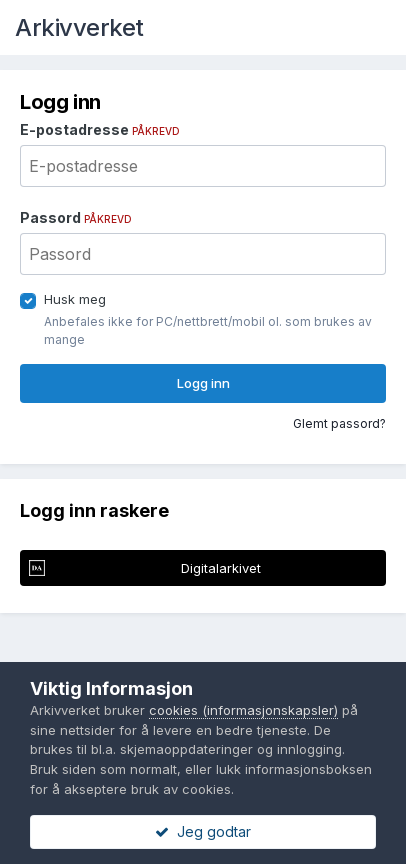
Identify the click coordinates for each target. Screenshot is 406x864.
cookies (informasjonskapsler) (243, 710)
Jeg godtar (203, 831)
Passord (76, 217)
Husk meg (75, 299)
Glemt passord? (339, 423)
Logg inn (203, 383)
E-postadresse (100, 129)
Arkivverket (79, 27)
